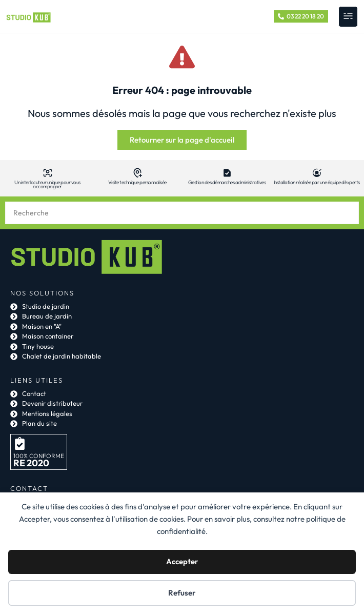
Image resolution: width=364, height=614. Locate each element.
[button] (348, 17)
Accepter (182, 561)
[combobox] (182, 213)
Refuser (182, 593)
